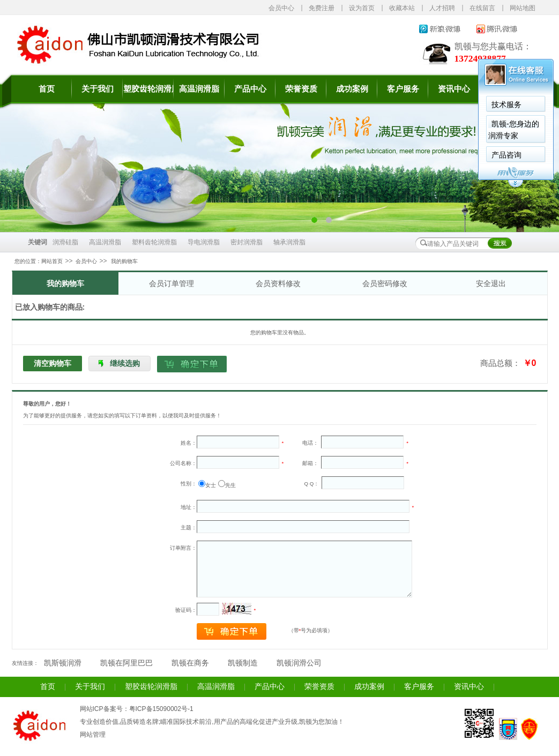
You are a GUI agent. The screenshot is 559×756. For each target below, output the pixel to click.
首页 (47, 89)
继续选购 (125, 363)
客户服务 (419, 687)
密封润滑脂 (247, 242)
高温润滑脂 (199, 89)
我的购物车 (65, 283)
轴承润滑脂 (289, 242)
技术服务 (407, 104)
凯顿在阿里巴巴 (126, 663)
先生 (230, 485)
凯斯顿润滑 (63, 663)
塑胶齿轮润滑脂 (148, 89)
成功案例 (352, 89)
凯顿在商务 (190, 663)
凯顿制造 (243, 663)
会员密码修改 (385, 283)
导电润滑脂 (204, 242)
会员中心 (281, 8)
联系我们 (505, 89)
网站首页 (52, 261)
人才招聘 (442, 8)
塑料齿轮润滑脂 (154, 242)
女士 (211, 485)
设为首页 (362, 8)
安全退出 (491, 283)
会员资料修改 (278, 283)
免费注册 (322, 8)
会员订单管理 (172, 283)
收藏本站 (402, 8)
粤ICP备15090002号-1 (161, 709)
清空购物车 (53, 363)
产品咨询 (407, 155)
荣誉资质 (301, 89)
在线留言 (482, 8)
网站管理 (93, 735)
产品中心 (250, 89)
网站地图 (523, 8)
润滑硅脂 (65, 242)
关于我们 (98, 89)
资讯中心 (469, 687)
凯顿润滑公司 (299, 663)
